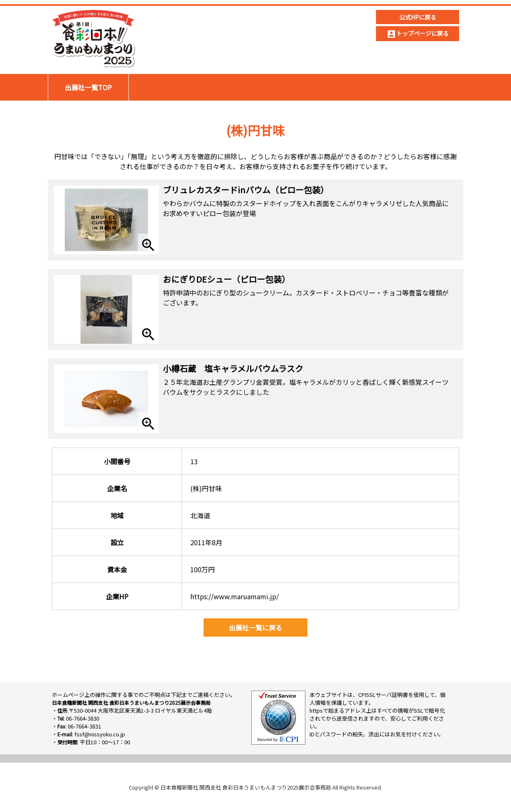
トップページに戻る (418, 34)
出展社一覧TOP (88, 87)
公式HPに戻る (418, 17)
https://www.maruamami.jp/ (235, 596)
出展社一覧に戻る (255, 627)
